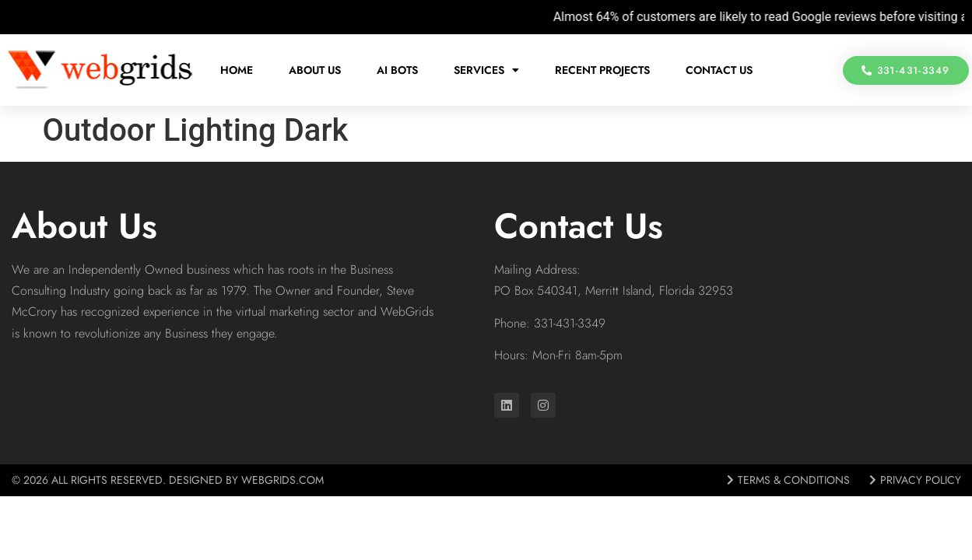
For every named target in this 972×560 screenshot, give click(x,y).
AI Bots (397, 70)
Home (237, 70)
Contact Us (719, 70)
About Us (315, 70)
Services (486, 70)
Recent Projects (602, 70)
